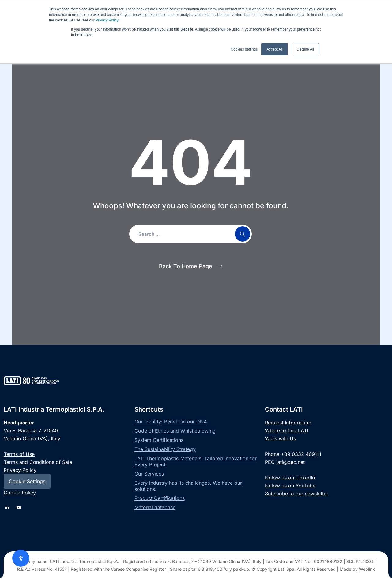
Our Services (149, 474)
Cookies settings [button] (244, 49)
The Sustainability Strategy (165, 449)
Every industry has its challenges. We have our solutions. (188, 486)
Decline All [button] (305, 49)
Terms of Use (19, 454)
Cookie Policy (20, 493)
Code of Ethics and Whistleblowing (175, 431)
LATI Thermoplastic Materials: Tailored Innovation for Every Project (196, 461)
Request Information (288, 423)
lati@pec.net (290, 462)
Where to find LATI (286, 430)
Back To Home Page (186, 266)
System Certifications (159, 440)
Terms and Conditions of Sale (38, 462)
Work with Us (280, 438)
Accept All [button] (275, 49)
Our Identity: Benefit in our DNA (171, 422)
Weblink (367, 569)
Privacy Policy (107, 20)
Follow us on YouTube (290, 486)
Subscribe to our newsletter (297, 494)
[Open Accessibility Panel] (21, 558)
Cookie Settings (27, 481)
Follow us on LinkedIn (290, 478)
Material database (155, 507)
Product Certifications (160, 498)
